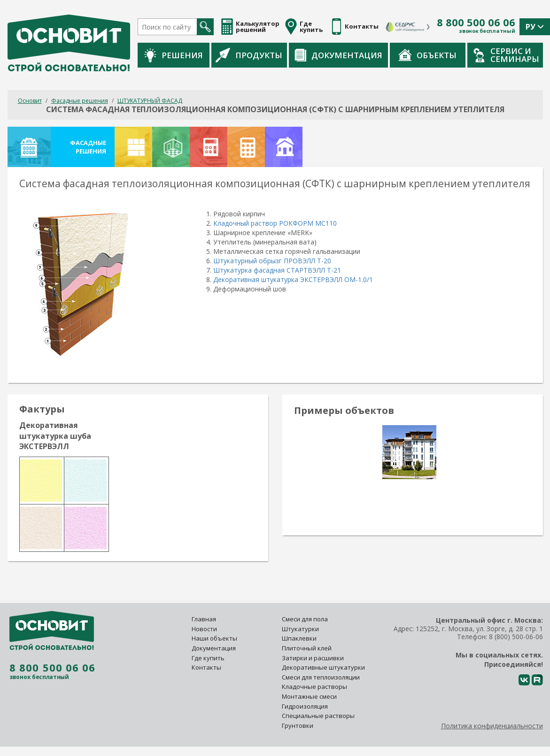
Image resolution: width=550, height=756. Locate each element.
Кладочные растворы (314, 687)
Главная (204, 619)
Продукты (249, 55)
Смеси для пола (305, 619)
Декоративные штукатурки (323, 667)
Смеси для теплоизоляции (321, 677)
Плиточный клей (307, 648)
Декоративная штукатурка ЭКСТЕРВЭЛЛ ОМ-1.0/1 (293, 279)
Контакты (206, 667)
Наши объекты (214, 638)
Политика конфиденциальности (492, 726)
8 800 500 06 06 (476, 23)
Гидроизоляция (306, 706)
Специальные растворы (318, 716)
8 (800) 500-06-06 (516, 637)
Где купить (208, 658)
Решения (174, 55)
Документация (338, 55)
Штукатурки (300, 629)
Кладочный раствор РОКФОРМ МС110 (275, 223)
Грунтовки (298, 725)
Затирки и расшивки (313, 658)
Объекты (427, 55)
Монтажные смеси (309, 696)
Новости (204, 629)
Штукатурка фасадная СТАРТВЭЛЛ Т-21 (277, 270)
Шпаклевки (299, 638)
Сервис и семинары (506, 55)
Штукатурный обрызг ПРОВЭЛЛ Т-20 (272, 261)
